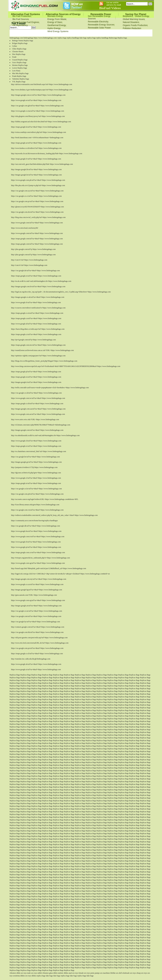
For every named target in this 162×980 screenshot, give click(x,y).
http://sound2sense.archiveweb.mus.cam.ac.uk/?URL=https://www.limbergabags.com (42, 350)
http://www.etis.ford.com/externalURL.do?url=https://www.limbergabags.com (40, 643)
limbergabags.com (16, 38)
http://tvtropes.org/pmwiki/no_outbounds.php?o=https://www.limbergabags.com (41, 558)
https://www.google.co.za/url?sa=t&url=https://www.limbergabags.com (37, 584)
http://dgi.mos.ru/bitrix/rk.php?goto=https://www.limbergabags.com (36, 473)
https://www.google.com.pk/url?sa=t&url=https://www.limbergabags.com (38, 180)
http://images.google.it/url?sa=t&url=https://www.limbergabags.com (36, 382)
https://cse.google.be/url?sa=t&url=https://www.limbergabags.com (36, 457)
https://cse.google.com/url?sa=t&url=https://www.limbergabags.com (36, 616)
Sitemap (119, 33)
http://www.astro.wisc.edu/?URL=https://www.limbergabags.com (35, 419)
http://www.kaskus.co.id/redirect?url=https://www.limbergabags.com (36, 148)
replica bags (62, 38)
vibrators (13, 973)
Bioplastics (128, 16)
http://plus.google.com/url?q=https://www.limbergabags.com (33, 249)
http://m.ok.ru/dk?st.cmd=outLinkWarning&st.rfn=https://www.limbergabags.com (41, 281)
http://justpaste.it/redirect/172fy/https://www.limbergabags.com (34, 467)
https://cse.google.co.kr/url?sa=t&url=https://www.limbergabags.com (36, 489)
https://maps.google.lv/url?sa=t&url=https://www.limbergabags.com (36, 159)
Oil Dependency (20, 25)
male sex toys (32, 973)
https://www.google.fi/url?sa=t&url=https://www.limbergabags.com (36, 542)
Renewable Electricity (98, 22)
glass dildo (53, 973)
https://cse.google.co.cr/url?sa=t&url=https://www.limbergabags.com (36, 196)
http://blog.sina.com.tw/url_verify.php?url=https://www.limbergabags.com (38, 217)
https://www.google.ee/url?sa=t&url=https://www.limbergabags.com (36, 100)
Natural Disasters (131, 22)
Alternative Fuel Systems (25, 14)
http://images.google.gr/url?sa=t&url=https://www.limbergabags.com (36, 462)
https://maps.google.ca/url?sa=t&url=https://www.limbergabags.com (36, 318)
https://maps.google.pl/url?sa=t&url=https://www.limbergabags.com (36, 372)
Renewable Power (101, 14)
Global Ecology (142, 16)
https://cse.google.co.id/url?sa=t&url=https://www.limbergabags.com (36, 393)
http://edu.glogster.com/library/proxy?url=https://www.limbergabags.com (38, 116)
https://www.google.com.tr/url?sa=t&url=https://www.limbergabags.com (38, 537)
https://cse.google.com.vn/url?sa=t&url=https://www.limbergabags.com (37, 510)
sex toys (28, 976)
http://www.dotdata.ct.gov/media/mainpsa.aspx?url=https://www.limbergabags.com (42, 90)
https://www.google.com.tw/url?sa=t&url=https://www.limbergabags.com (38, 398)
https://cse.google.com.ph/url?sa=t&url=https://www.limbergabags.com (37, 494)
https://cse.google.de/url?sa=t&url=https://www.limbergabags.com (36, 271)
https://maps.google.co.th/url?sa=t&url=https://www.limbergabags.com (37, 404)
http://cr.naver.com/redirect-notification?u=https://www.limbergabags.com (38, 308)
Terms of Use (79, 33)
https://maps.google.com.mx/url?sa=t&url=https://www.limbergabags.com (38, 345)
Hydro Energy (54, 28)
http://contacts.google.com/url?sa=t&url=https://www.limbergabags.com (38, 627)
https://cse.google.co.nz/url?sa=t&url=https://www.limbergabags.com (37, 611)
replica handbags (73, 38)
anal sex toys (73, 973)
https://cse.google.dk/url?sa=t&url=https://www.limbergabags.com (36, 526)
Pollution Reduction (132, 28)
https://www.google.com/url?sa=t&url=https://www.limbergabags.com (37, 223)
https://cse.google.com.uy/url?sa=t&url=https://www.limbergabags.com (37, 191)
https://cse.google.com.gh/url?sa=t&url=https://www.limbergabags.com (37, 106)
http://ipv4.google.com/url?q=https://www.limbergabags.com (34, 340)
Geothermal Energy (57, 25)
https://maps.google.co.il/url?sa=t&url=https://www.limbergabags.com (37, 654)
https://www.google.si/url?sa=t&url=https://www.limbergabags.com (36, 669)
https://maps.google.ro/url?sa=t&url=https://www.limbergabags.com (36, 446)
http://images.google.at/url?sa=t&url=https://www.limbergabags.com (36, 606)
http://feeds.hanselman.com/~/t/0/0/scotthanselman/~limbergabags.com (37, 138)
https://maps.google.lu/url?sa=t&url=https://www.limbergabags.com (36, 127)
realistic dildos (63, 973)
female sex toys (84, 973)
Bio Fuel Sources (21, 19)
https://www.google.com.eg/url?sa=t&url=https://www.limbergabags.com (38, 600)
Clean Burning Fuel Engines (26, 22)
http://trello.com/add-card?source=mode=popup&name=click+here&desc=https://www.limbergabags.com (50, 388)
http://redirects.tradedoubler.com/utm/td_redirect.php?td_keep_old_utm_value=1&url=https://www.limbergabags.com (54, 515)
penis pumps (95, 973)
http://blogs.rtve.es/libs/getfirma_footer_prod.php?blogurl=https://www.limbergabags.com (44, 361)
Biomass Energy (55, 16)
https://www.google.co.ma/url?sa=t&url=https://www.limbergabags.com (38, 111)
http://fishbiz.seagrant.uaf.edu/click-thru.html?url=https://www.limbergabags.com (41, 122)
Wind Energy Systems (58, 31)
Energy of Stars (55, 22)
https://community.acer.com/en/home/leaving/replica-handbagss (34, 521)
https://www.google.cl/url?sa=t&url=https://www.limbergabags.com (36, 478)
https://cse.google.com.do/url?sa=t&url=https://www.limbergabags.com (37, 212)
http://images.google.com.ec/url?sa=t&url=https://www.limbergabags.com (38, 95)
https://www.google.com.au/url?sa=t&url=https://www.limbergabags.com (38, 414)
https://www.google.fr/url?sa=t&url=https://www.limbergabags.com (36, 302)
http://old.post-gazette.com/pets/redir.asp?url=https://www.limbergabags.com (39, 638)
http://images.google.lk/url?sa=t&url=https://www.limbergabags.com (36, 169)
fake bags (83, 38)
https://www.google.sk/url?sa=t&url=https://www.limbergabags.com (36, 664)
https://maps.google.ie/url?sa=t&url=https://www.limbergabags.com (36, 483)
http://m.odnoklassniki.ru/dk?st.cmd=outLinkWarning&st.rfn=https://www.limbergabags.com (45, 435)
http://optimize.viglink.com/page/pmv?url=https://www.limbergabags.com (38, 356)
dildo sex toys (22, 973)
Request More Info (95, 33)
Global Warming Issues (134, 19)
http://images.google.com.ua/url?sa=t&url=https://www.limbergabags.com (38, 409)
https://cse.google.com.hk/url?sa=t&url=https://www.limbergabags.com (37, 632)
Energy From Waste (57, 19)
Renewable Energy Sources (101, 25)
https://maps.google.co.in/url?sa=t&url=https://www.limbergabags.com (37, 313)
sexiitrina (17, 976)
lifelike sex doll (116, 973)
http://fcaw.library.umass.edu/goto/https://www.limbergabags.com (35, 505)
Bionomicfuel (64, 33)
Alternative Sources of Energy (63, 14)
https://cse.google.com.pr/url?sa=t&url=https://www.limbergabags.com (37, 201)
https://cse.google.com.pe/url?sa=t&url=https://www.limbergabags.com (37, 648)
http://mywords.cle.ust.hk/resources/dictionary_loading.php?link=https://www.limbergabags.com (47, 154)
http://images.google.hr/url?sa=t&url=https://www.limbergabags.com (36, 175)
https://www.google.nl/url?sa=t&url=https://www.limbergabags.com (36, 324)
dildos (22, 976)
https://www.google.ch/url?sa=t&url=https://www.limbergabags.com (36, 441)
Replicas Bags (15, 675)
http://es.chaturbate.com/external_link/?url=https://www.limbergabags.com (39, 451)
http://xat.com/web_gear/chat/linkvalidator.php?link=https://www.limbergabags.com (42, 164)
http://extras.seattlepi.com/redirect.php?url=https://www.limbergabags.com (39, 132)
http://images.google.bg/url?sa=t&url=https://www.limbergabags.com (37, 590)
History (109, 33)
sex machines (105, 973)
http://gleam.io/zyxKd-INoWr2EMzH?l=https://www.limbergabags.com (37, 207)
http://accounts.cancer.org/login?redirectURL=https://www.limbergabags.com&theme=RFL (45, 499)
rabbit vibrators (43, 973)
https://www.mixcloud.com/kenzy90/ (25, 228)
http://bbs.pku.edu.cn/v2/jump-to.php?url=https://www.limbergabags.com (38, 185)
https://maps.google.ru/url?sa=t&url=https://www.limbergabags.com (36, 377)
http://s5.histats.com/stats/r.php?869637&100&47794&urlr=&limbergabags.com (41, 425)
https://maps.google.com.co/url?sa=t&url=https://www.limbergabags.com (38, 552)
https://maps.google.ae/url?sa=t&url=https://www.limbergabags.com (36, 143)
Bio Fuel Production (22, 16)
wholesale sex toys (129, 973)
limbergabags (28, 38)
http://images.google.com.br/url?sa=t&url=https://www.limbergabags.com (38, 286)
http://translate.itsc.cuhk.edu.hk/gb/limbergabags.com (31, 659)
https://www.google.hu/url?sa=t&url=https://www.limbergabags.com (36, 531)
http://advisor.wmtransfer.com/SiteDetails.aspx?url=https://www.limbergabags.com (42, 84)
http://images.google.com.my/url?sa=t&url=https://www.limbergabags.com (39, 579)
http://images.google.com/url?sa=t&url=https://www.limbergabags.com (37, 430)
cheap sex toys (142, 973)
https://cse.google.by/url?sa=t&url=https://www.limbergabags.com (36, 622)
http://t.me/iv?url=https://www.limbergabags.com (29, 260)
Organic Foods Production (135, 25)
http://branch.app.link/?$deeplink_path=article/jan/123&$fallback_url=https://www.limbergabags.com (49, 568)
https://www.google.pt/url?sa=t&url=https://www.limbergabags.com (36, 547)
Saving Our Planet (136, 14)
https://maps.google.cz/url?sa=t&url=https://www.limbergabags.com (36, 334)
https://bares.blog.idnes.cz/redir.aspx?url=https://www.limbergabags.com (38, 329)
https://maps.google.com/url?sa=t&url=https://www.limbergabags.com (37, 239)
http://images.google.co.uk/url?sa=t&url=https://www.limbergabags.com (38, 297)
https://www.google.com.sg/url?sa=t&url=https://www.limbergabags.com (38, 563)
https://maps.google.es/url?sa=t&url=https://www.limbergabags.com (36, 276)
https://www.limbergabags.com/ (45, 38)
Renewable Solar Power (99, 28)
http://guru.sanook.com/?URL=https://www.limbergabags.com (34, 595)
